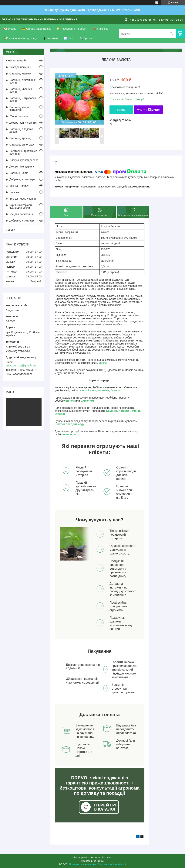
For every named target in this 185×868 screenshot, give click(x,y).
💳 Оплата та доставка (36, 29)
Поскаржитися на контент (82, 864)
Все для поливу (19, 186)
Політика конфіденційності (112, 864)
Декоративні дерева (22, 166)
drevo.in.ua (69, 434)
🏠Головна (10, 29)
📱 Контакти (50, 38)
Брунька (112, 411)
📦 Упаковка (100, 29)
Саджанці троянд (20, 138)
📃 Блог (69, 38)
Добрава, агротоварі (22, 221)
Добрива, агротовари (22, 179)
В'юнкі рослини (19, 116)
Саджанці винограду (22, 145)
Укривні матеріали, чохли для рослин (21, 206)
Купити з (148, 110)
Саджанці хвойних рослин (21, 90)
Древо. (103, 363)
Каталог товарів (16, 60)
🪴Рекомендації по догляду (20, 38)
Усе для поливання (21, 214)
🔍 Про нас (86, 38)
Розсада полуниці (20, 67)
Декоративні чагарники (23, 123)
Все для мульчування (23, 199)
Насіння (14, 192)
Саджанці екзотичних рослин (22, 81)
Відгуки (10, 230)
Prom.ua (110, 858)
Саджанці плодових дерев (22, 130)
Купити (121, 110)
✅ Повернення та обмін (72, 29)
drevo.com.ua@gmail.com (21, 365)
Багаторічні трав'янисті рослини (23, 152)
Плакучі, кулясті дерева (24, 160)
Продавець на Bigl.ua (92, 861)
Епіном (70, 401)
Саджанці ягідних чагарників (20, 108)
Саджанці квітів (19, 173)
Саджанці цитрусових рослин (23, 99)
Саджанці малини (20, 74)
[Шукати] (171, 34)
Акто (122, 411)
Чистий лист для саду (70, 424)
